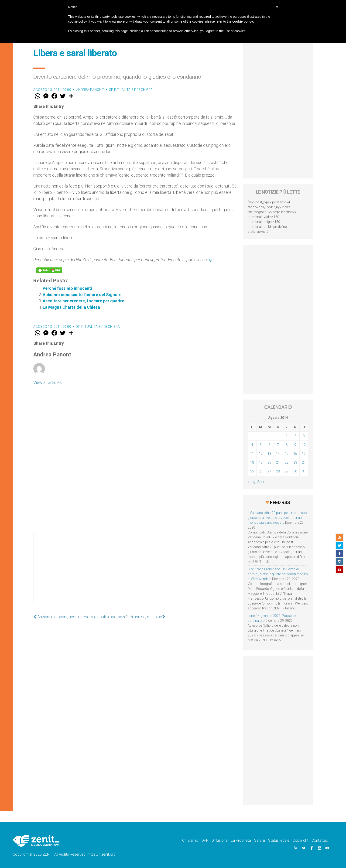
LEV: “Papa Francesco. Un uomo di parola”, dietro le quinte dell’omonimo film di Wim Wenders (278, 574)
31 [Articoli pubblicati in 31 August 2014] (304, 471)
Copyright (300, 840)
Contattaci (320, 840)
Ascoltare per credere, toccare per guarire (83, 301)
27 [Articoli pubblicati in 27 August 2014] (269, 471)
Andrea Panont (90, 90)
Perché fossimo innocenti (67, 288)
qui (212, 260)
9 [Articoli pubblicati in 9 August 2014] (295, 445)
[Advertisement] (135, 571)
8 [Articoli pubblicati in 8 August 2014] (287, 445)
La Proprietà (241, 840)
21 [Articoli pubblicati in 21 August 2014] (278, 462)
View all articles (48, 382)
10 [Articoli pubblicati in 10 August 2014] (304, 445)
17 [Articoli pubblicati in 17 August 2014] (304, 454)
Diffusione (220, 840)
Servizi (260, 840)
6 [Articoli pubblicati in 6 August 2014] (269, 445)
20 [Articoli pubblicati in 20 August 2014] (269, 462)
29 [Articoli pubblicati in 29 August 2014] (287, 471)
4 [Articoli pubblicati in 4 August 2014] (252, 445)
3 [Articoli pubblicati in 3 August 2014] (304, 436)
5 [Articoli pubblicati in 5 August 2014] (261, 445)
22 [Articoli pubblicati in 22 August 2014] (287, 462)
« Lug (251, 482)
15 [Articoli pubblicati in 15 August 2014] (287, 454)
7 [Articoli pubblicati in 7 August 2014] (278, 445)
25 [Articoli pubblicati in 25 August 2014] (252, 471)
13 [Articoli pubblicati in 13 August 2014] (269, 454)
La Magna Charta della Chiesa (71, 307)
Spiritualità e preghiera (131, 90)
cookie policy (243, 21)
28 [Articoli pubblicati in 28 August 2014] (278, 471)
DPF (205, 840)
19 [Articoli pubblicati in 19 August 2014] (261, 462)
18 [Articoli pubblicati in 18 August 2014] (252, 462)
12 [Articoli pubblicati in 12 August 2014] (261, 454)
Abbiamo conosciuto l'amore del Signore (82, 295)
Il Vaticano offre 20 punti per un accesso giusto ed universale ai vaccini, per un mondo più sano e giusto (277, 518)
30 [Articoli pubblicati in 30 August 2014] (295, 471)
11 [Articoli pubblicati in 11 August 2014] (252, 454)
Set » (261, 482)
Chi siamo (190, 840)
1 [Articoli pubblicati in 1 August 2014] (287, 436)
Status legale (279, 840)
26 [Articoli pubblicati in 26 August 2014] (261, 471)
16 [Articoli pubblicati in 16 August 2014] (295, 454)
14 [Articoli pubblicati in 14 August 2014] (278, 454)
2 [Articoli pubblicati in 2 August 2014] (295, 436)
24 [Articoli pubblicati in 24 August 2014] (304, 462)
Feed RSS (280, 502)
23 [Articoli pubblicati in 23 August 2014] (295, 462)
